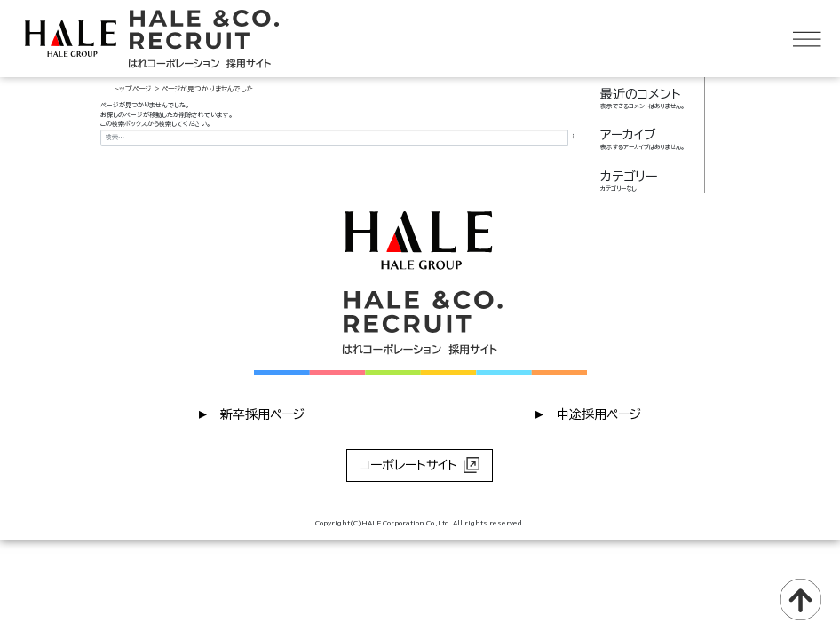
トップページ (132, 89)
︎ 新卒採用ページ (252, 413)
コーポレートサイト (420, 465)
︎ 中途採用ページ (588, 413)
